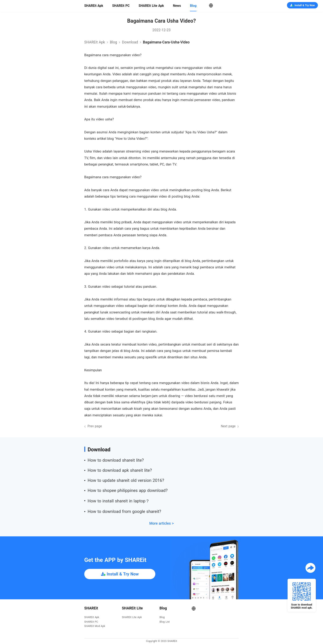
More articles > (162, 523)
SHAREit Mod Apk (95, 626)
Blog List (164, 622)
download (130, 42)
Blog (193, 6)
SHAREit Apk (94, 6)
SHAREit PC (121, 6)
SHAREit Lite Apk (151, 6)
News (177, 6)
